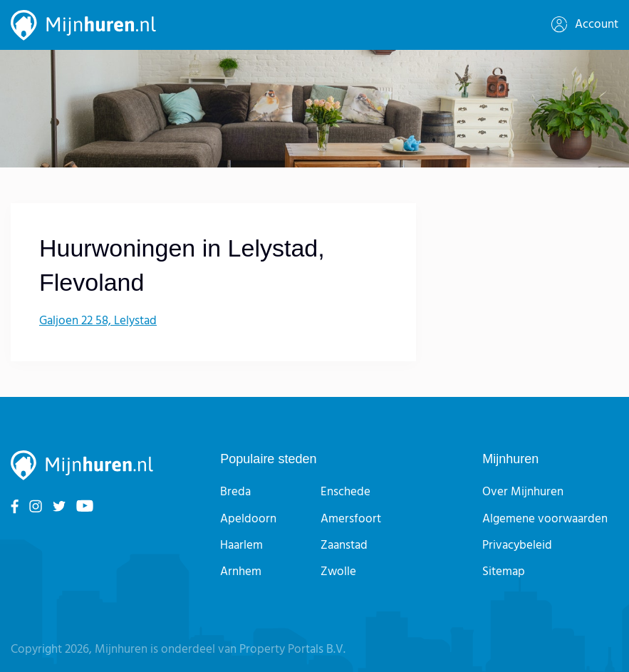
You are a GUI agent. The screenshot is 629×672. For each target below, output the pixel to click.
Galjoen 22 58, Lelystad (98, 321)
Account (585, 25)
